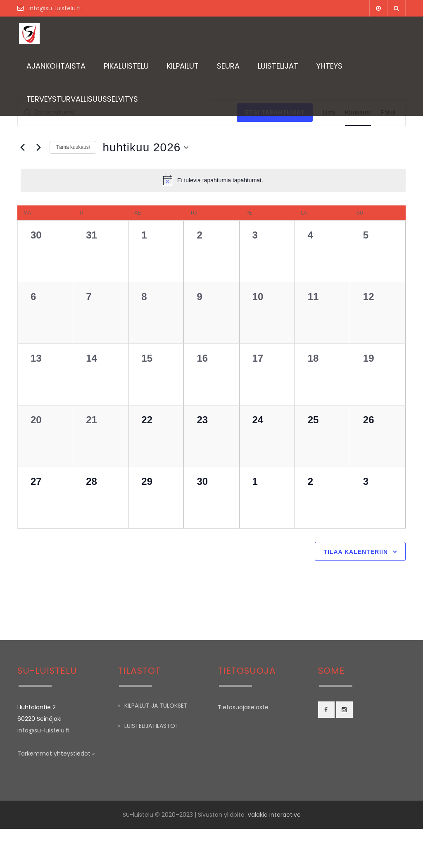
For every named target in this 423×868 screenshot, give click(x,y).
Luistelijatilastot (152, 765)
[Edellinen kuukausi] (22, 148)
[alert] (213, 180)
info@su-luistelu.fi (54, 8)
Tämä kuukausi (73, 147)
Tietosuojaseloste (243, 746)
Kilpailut (183, 66)
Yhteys (329, 66)
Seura (228, 66)
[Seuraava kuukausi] (38, 148)
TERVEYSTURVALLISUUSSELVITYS (82, 99)
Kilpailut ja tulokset (156, 745)
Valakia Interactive (274, 854)
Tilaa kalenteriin (356, 591)
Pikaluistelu (126, 66)
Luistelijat (278, 66)
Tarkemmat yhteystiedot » (56, 793)
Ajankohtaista (56, 66)
